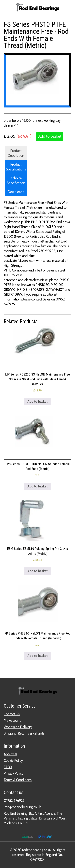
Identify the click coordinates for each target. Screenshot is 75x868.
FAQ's (8, 767)
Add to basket (50, 136)
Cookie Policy (13, 761)
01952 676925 (14, 801)
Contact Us (12, 714)
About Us (10, 754)
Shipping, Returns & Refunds (24, 733)
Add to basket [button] (37, 401)
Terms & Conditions (18, 780)
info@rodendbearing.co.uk (22, 807)
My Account (12, 720)
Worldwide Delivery (18, 727)
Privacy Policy (14, 773)
